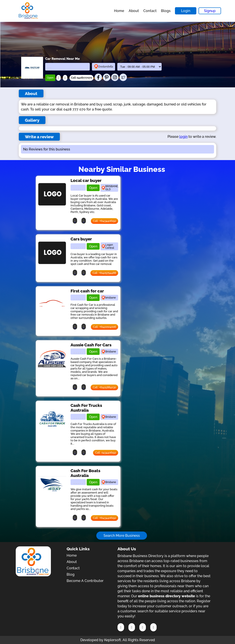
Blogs (166, 11)
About (134, 11)
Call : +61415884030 (104, 387)
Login (186, 11)
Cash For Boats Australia (85, 473)
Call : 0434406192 (106, 453)
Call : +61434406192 (105, 221)
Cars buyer (81, 239)
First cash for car (87, 291)
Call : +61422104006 (105, 327)
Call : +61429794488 (104, 273)
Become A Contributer (85, 581)
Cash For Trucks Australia (86, 408)
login (183, 137)
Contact (150, 11)
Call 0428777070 (81, 78)
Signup (210, 11)
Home (119, 11)
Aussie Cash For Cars (91, 345)
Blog (71, 574)
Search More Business (122, 536)
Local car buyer (86, 180)
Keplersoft (113, 640)
